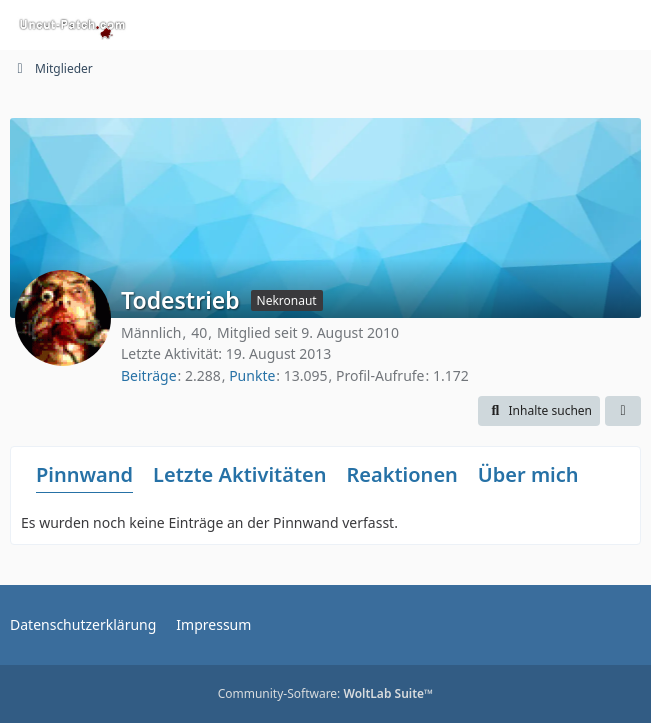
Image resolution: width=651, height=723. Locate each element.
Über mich (528, 474)
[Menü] (625, 25)
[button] (539, 411)
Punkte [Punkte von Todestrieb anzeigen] (252, 375)
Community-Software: (326, 693)
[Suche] (525, 25)
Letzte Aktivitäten (239, 474)
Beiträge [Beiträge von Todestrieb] (149, 375)
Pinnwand (84, 474)
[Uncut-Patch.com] (73, 25)
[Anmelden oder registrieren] (575, 25)
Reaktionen (401, 474)
